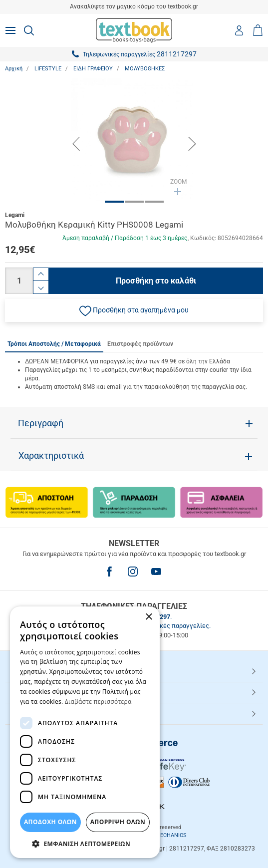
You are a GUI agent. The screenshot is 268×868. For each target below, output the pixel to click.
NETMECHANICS (166, 835)
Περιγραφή (41, 423)
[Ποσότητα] (19, 281)
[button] (134, 310)
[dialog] (85, 732)
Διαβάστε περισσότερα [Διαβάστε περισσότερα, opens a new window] (98, 702)
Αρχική (14, 69)
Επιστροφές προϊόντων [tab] (140, 344)
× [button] (148, 617)
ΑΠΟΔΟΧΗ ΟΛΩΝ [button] (50, 822)
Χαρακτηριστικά (51, 456)
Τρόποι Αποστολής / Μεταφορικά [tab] (54, 344)
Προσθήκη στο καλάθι (156, 281)
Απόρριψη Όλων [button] (118, 822)
